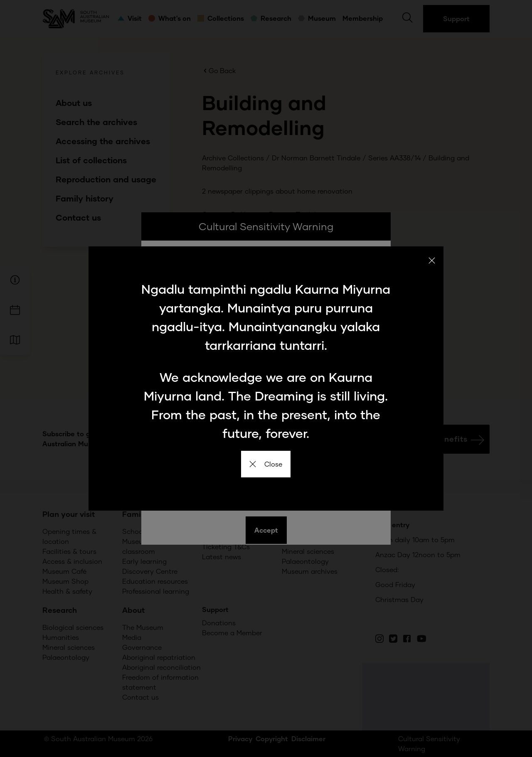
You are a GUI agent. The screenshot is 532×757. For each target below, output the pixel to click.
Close (266, 464)
